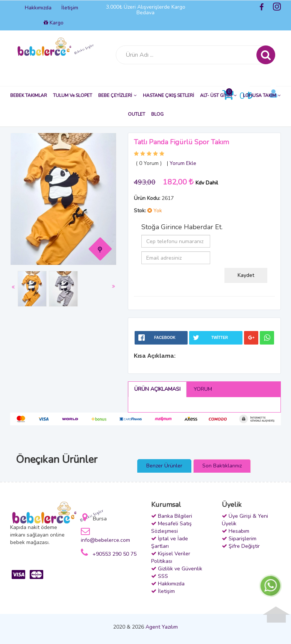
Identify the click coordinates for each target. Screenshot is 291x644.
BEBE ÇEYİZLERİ (117, 95)
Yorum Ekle (183, 163)
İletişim (70, 8)
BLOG (157, 114)
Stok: (140, 211)
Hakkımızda (38, 8)
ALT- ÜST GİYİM (218, 95)
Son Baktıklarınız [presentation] (222, 466)
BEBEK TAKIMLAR (29, 95)
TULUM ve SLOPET (73, 95)
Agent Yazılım (162, 627)
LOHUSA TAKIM (262, 95)
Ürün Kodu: (147, 198)
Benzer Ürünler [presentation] (164, 466)
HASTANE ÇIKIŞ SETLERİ (168, 95)
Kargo (54, 23)
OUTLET (136, 114)
